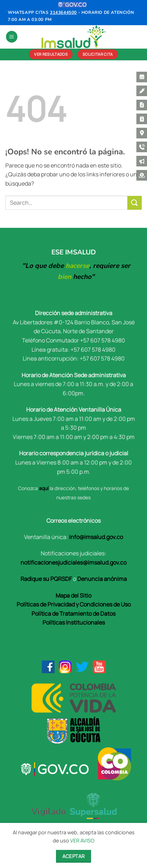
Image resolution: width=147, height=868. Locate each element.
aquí (44, 488)
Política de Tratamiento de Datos (73, 614)
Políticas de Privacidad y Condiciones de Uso (74, 604)
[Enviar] (135, 203)
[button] (12, 37)
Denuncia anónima (102, 579)
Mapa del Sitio (73, 595)
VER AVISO (82, 840)
